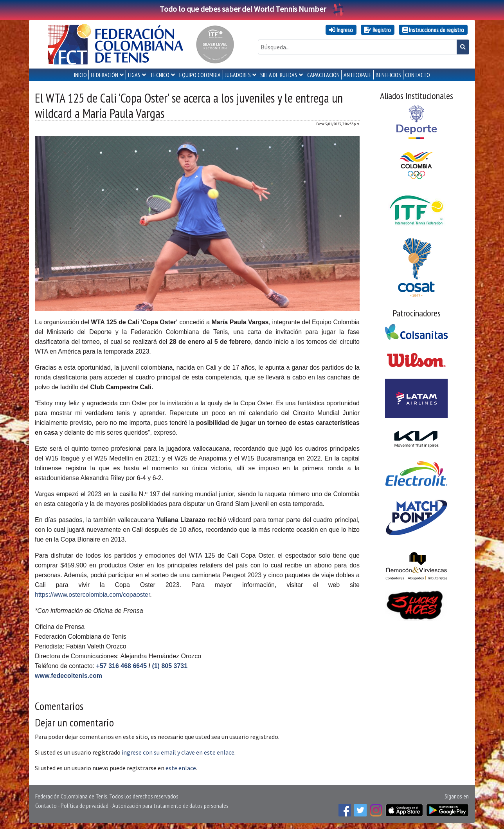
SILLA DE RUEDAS (279, 75)
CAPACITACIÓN (323, 75)
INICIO (80, 75)
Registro (378, 30)
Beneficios (388, 75)
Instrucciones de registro (433, 30)
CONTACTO (418, 75)
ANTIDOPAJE (357, 75)
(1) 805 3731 (170, 666)
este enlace (181, 768)
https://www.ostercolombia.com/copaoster (92, 595)
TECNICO (160, 75)
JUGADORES (238, 75)
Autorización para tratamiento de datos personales (170, 806)
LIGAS (134, 75)
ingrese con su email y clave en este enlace (178, 752)
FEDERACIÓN (104, 75)
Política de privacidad (85, 806)
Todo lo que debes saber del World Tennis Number (252, 9)
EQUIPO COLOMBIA (200, 75)
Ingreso (341, 30)
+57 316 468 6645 (121, 666)
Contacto (46, 806)
